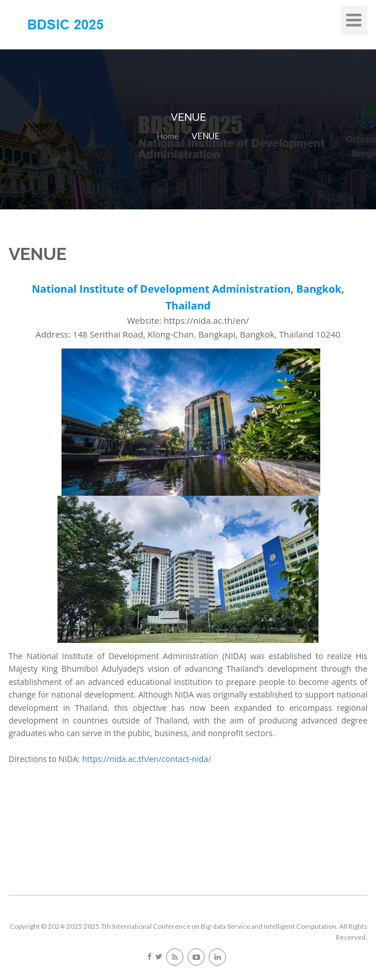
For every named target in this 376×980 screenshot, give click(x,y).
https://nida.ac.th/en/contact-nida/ (147, 759)
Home (168, 136)
